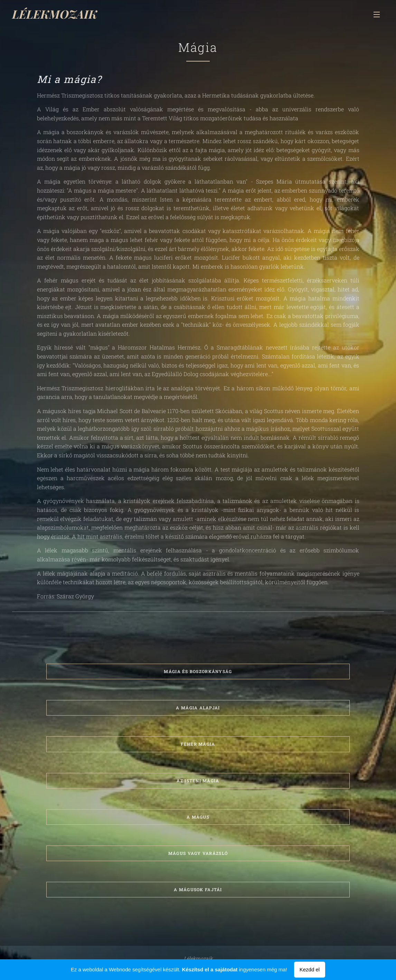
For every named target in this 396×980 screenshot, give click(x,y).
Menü (377, 15)
